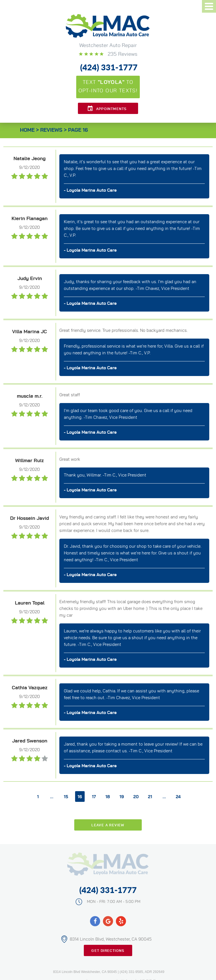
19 (122, 797)
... (52, 797)
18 (108, 797)
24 (178, 797)
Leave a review (108, 825)
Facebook (95, 921)
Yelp (121, 921)
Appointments (111, 109)
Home (27, 130)
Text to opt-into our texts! (108, 87)
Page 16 (78, 130)
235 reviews (122, 54)
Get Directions (108, 951)
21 (150, 797)
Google (108, 921)
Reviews (51, 130)
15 (66, 797)
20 (136, 797)
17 (94, 797)
